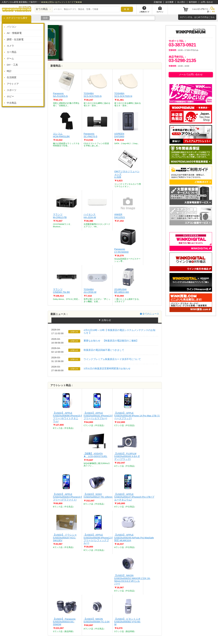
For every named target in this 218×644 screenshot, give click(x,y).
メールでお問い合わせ (191, 75)
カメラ (10, 46)
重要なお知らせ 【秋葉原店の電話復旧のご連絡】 (111, 341)
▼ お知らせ (105, 320)
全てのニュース (151, 314)
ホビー (10, 96)
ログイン (184, 17)
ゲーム (10, 59)
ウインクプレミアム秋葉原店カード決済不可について (112, 359)
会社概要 (169, 2)
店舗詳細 (158, 2)
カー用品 (12, 52)
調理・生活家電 (15, 40)
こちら (212, 17)
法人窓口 (181, 2)
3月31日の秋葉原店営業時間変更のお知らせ (107, 369)
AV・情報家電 (14, 33)
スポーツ (12, 90)
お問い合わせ (207, 2)
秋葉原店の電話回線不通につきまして (104, 350)
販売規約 (193, 2)
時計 (9, 71)
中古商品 (12, 103)
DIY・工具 (12, 65)
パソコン (12, 27)
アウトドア (13, 84)
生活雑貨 (12, 77)
